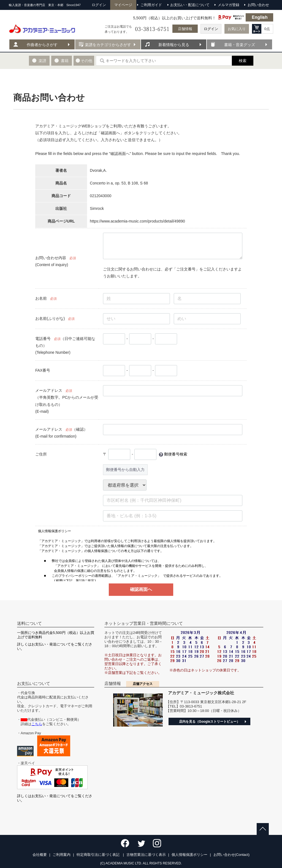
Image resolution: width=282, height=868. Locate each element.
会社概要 (40, 855)
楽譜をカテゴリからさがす (108, 45)
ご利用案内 (62, 855)
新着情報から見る (174, 45)
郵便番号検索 (176, 454)
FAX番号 (43, 370)
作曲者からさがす (42, 45)
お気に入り (237, 29)
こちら (37, 724)
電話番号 (43, 339)
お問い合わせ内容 (51, 258)
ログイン (211, 29)
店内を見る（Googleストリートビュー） (209, 722)
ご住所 (41, 454)
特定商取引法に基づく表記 (99, 855)
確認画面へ (141, 589)
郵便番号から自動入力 (125, 470)
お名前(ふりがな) (50, 318)
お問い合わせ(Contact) (231, 855)
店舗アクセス (143, 684)
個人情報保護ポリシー (189, 855)
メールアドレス (49, 390)
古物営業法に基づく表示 (146, 855)
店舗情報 (185, 29)
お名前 (41, 298)
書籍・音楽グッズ (240, 45)
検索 (243, 61)
